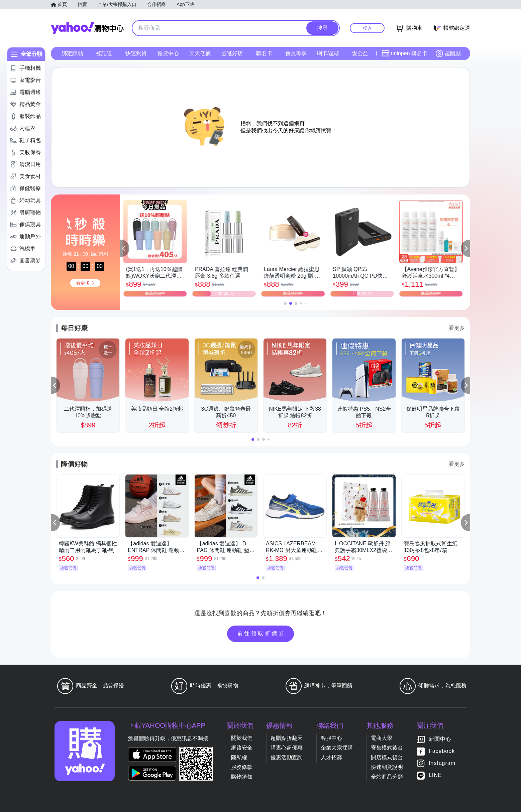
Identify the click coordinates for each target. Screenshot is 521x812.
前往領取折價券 (262, 633)
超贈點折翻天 (287, 738)
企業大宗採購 (337, 748)
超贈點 (448, 53)
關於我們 (242, 738)
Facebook (442, 751)
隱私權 (239, 757)
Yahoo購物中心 (87, 28)
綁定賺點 (72, 53)
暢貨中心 (168, 53)
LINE (435, 775)
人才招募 (331, 757)
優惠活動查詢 (287, 757)
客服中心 (331, 738)
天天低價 (200, 53)
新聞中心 (440, 739)
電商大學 (382, 738)
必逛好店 (232, 53)
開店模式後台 (387, 757)
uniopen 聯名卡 (404, 53)
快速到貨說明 (387, 767)
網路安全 (242, 748)
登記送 (104, 53)
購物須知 (242, 777)
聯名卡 (264, 53)
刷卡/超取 (328, 53)
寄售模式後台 (387, 748)
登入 (367, 28)
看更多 (457, 328)
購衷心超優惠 (287, 748)
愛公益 (360, 53)
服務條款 (242, 767)
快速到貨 (136, 53)
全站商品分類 (387, 777)
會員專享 (296, 53)
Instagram (442, 763)
